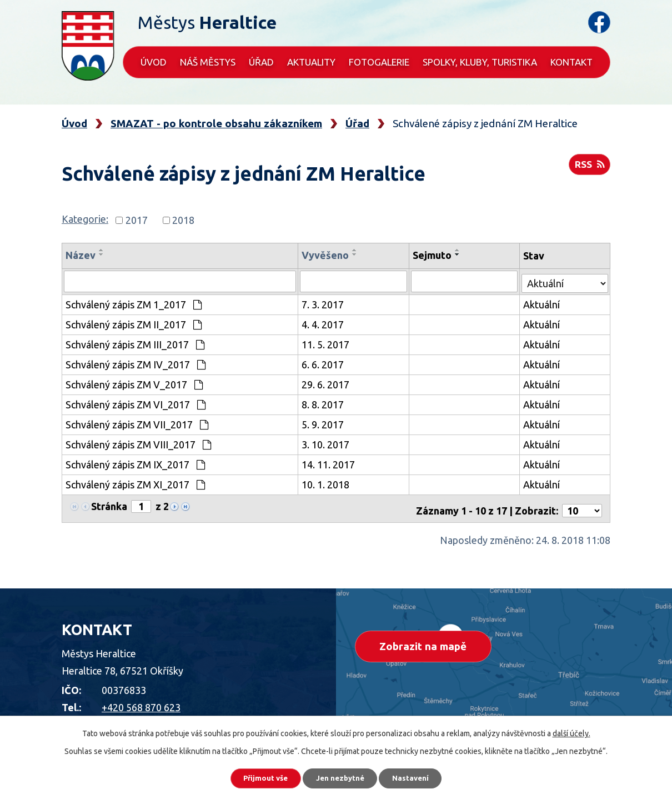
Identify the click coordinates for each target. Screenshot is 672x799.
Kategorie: (85, 219)
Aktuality (311, 62)
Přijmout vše (258, 777)
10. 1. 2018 (327, 483)
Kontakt (571, 62)
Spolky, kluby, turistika (480, 62)
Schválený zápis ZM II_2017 (134, 323)
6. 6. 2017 (324, 363)
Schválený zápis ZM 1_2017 (134, 303)
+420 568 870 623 (141, 702)
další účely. (571, 731)
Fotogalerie (379, 62)
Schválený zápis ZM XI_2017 (135, 483)
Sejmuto (433, 255)
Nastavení (419, 777)
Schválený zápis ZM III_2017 (135, 343)
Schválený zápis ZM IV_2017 (136, 363)
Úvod (154, 62)
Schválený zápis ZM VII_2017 (137, 423)
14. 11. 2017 (329, 463)
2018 (183, 220)
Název (81, 255)
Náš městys (208, 62)
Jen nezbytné (341, 777)
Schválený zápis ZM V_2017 (134, 383)
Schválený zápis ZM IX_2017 (135, 463)
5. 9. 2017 (324, 423)
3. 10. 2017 (327, 443)
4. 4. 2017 (324, 323)
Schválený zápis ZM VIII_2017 (138, 443)
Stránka (109, 505)
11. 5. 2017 (327, 343)
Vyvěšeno (326, 255)
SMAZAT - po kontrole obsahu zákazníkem (216, 123)
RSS (588, 168)
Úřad (261, 62)
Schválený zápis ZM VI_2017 (136, 403)
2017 (137, 220)
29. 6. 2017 (327, 383)
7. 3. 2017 (324, 303)
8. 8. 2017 (324, 403)
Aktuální (542, 303)
